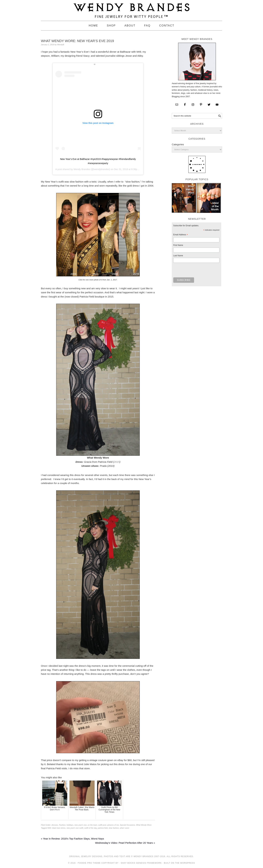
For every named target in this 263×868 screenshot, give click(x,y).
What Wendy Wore (144, 825)
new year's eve (80, 825)
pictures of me (113, 825)
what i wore (124, 828)
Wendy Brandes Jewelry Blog (131, 9)
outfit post (102, 825)
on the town (93, 825)
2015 (117, 462)
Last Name (178, 256)
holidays (70, 825)
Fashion (62, 825)
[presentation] (199, 271)
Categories (178, 144)
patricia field (103, 828)
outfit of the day (90, 828)
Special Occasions (128, 825)
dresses (55, 825)
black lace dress (59, 828)
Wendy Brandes (82, 169)
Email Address (181, 235)
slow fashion (114, 828)
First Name (178, 245)
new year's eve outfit (75, 828)
